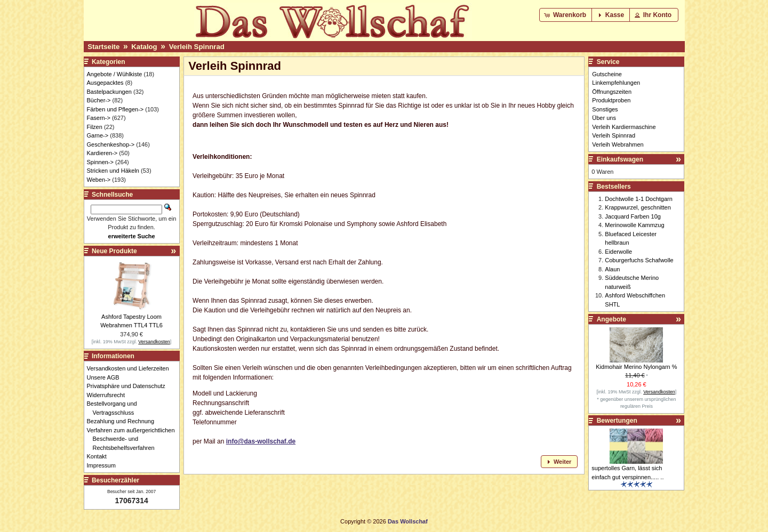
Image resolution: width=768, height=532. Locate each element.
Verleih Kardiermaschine (624, 127)
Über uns (604, 118)
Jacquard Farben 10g (633, 216)
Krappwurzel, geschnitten (638, 207)
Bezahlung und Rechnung (124, 421)
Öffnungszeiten (612, 92)
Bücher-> (99, 100)
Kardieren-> (102, 153)
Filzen (95, 127)
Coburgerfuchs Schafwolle (639, 260)
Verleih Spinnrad (197, 47)
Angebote (611, 319)
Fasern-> (99, 118)
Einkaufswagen (620, 159)
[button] (566, 15)
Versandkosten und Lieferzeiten (131, 368)
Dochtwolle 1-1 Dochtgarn (639, 199)
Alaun (612, 269)
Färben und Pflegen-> (115, 109)
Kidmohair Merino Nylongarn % (636, 367)
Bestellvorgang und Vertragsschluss (115, 408)
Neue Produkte (114, 251)
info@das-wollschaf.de (261, 441)
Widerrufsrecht (109, 395)
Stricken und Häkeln (113, 171)
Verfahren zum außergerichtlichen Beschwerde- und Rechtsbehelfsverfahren (134, 439)
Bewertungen (617, 421)
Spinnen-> (100, 162)
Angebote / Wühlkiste (115, 74)
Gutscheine (607, 74)
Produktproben (611, 100)
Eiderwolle (618, 252)
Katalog (144, 47)
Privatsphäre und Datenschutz (129, 386)
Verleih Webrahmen (618, 144)
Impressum (104, 465)
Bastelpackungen (109, 92)
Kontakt (100, 456)
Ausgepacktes (105, 83)
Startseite (103, 47)
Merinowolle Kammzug (634, 225)
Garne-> (98, 135)
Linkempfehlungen (616, 83)
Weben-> (99, 180)
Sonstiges (605, 109)
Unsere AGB (106, 377)
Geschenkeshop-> (111, 144)
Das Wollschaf (408, 521)
